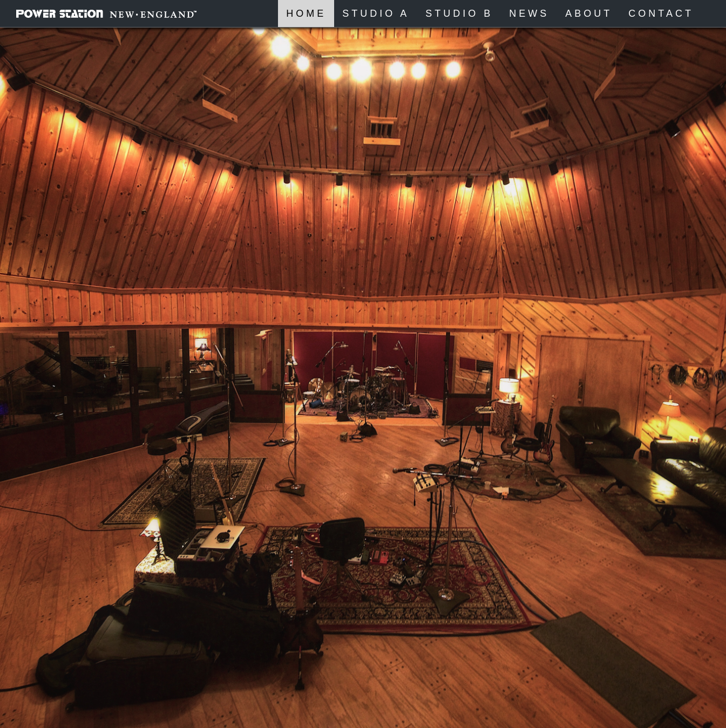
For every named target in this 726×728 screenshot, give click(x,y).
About (589, 13)
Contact (661, 13)
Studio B (459, 13)
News (529, 13)
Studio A (376, 13)
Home (306, 13)
